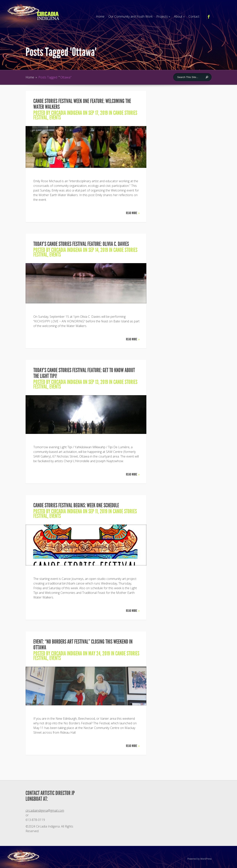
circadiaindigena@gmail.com (45, 810)
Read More (133, 213)
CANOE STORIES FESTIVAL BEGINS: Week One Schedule (76, 505)
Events (55, 118)
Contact (194, 16)
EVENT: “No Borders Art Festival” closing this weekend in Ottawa (83, 645)
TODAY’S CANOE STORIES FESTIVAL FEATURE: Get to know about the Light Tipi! (84, 373)
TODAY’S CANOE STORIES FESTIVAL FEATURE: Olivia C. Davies (81, 244)
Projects (163, 16)
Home (100, 16)
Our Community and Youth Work (130, 16)
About (179, 16)
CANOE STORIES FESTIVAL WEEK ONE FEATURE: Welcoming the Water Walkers (82, 104)
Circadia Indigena (67, 113)
